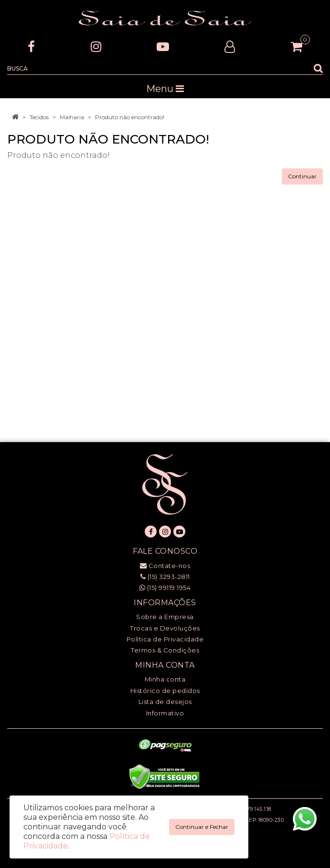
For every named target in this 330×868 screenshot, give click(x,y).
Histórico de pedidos (165, 691)
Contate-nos (165, 566)
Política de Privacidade (165, 639)
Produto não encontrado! (130, 117)
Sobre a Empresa (165, 617)
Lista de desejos (165, 702)
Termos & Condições (165, 650)
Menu (165, 89)
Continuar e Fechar (202, 827)
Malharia (72, 117)
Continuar (302, 176)
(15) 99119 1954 (165, 588)
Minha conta (165, 679)
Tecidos (39, 117)
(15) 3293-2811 (165, 577)
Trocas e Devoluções (165, 628)
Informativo (165, 713)
